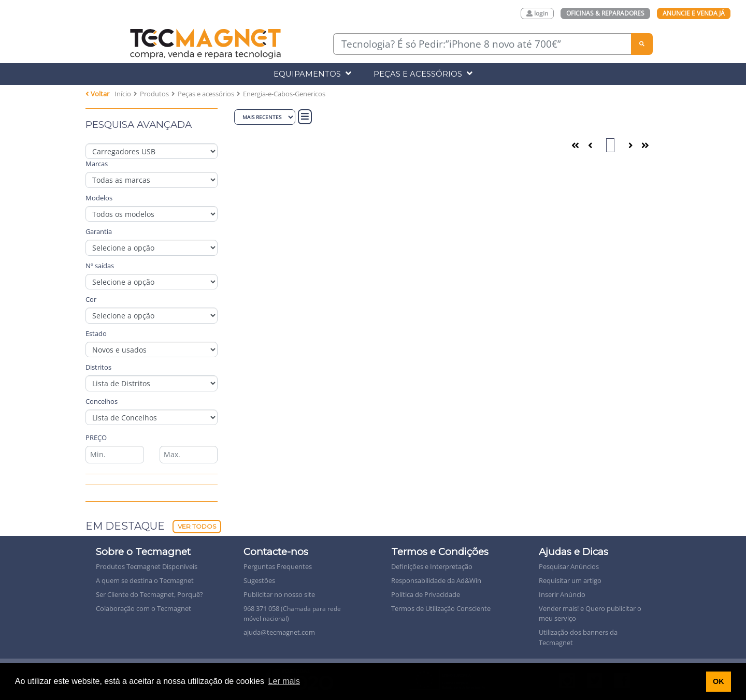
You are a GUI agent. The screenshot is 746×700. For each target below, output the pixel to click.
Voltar (97, 94)
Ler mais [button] (284, 681)
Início (123, 94)
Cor (91, 299)
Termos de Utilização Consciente (441, 608)
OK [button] (719, 681)
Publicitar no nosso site (279, 594)
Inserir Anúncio (562, 594)
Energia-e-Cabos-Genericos (284, 94)
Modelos (99, 198)
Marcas (97, 164)
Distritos (98, 367)
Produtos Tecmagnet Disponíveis (147, 566)
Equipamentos (312, 74)
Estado (96, 333)
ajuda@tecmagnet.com (279, 632)
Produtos (154, 94)
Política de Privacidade (426, 594)
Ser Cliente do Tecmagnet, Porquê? (149, 594)
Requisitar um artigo (570, 580)
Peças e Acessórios (423, 74)
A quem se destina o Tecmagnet (145, 580)
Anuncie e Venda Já (694, 13)
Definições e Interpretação (432, 566)
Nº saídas (100, 266)
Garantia (99, 231)
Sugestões (259, 580)
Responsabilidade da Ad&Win (436, 580)
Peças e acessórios (206, 94)
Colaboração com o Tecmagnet (144, 608)
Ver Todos (197, 526)
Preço (96, 437)
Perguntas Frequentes (278, 566)
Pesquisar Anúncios (569, 566)
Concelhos (102, 401)
